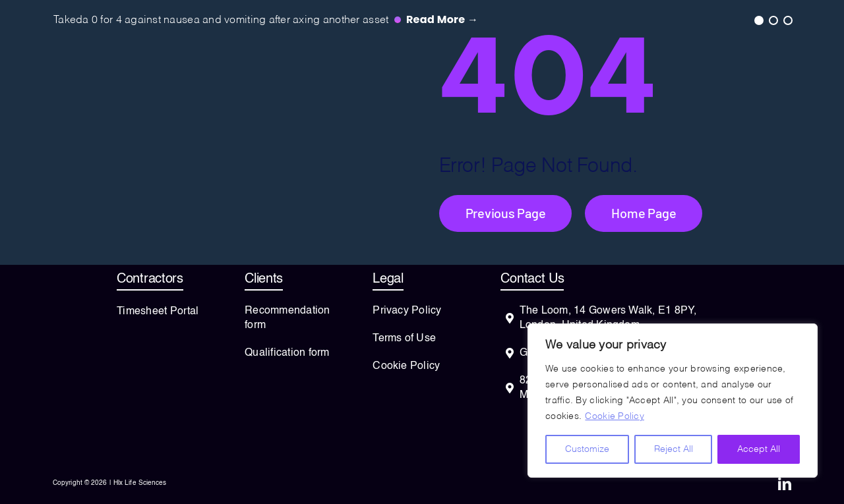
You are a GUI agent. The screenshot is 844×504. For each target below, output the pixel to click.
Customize (587, 449)
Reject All (674, 449)
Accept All (759, 449)
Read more (442, 19)
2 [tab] (773, 20)
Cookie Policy (615, 416)
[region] (673, 401)
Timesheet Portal (158, 312)
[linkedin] (785, 484)
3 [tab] (787, 20)
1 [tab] (758, 20)
